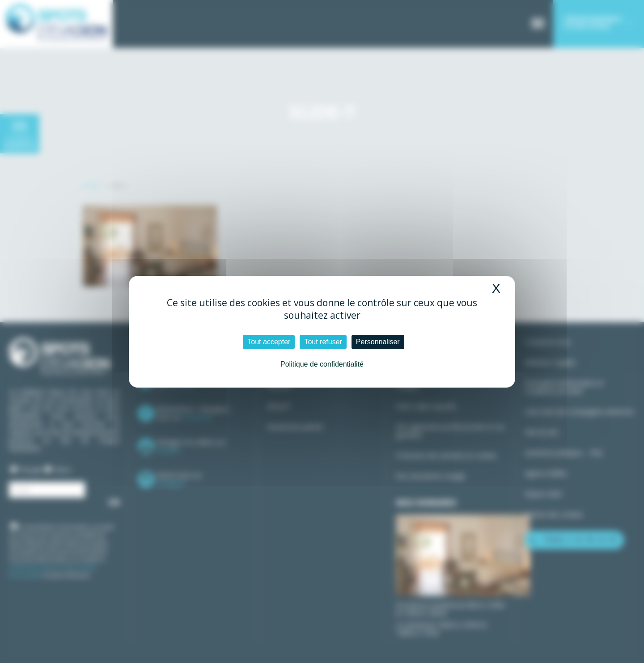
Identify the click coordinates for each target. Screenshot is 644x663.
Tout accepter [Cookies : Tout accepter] (269, 342)
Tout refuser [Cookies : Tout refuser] (323, 342)
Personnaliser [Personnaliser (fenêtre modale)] (378, 342)
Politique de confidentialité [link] (322, 364)
